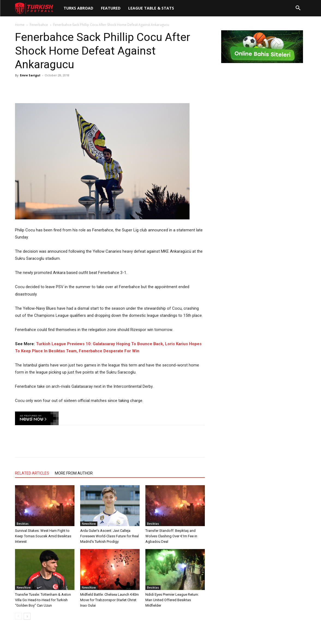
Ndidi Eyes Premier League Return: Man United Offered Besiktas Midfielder (172, 600)
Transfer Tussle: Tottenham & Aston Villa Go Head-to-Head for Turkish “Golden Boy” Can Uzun (43, 600)
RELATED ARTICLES (32, 473)
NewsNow (89, 524)
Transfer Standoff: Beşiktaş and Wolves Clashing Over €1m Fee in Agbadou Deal (171, 536)
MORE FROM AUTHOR (74, 473)
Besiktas (23, 524)
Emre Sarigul (30, 75)
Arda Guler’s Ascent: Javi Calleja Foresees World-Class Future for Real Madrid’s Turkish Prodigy (109, 536)
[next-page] (27, 616)
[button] (298, 8)
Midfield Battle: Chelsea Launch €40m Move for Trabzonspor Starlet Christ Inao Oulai (109, 600)
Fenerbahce (39, 25)
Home (20, 25)
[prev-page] (18, 616)
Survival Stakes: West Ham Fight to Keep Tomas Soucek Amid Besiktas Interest (43, 536)
